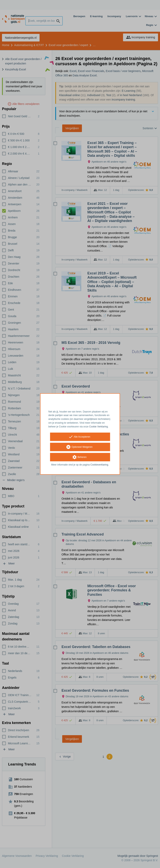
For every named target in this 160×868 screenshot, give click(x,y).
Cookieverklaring (99, 465)
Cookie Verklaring (98, 427)
